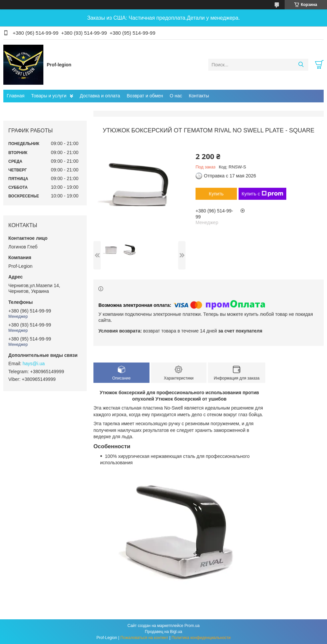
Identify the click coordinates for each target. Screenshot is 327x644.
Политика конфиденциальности (201, 638)
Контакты (199, 96)
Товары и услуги (49, 96)
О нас (176, 96)
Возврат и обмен (145, 96)
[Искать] (301, 65)
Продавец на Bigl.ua (163, 632)
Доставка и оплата (100, 96)
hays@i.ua (34, 364)
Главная (16, 96)
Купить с (262, 194)
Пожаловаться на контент (144, 638)
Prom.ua (192, 626)
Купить (216, 194)
